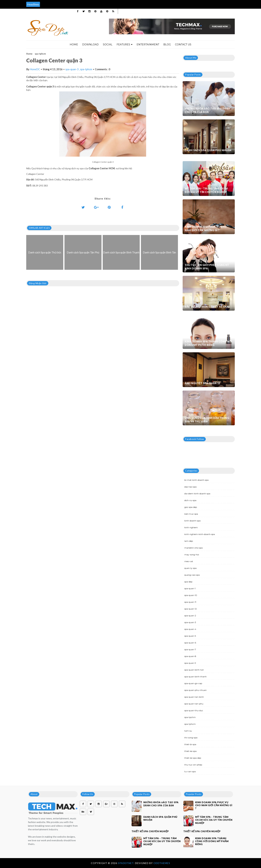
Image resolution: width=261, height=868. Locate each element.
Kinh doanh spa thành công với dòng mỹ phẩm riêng (208, 343)
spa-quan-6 (190, 643)
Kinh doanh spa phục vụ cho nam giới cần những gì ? (206, 228)
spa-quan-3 (72, 69)
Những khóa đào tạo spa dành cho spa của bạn (207, 110)
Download (90, 44)
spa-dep (188, 582)
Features (125, 44)
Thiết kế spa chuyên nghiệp (150, 831)
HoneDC (35, 69)
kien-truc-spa (191, 514)
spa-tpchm (190, 717)
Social (108, 44)
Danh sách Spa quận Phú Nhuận (208, 150)
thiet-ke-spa (190, 751)
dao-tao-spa (190, 487)
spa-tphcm (40, 54)
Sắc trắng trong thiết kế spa (206, 307)
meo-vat (189, 561)
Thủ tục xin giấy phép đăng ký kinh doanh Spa (207, 267)
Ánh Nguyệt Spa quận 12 (202, 383)
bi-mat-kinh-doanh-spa (196, 480)
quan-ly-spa (190, 568)
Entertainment (148, 44)
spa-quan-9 (190, 663)
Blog (167, 44)
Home (74, 44)
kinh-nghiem (191, 527)
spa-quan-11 (190, 602)
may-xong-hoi (192, 555)
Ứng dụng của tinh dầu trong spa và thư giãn (207, 420)
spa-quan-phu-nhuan (195, 690)
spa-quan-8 (190, 656)
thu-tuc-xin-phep (193, 765)
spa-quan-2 (190, 616)
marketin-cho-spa (193, 548)
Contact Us (183, 44)
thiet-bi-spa (190, 744)
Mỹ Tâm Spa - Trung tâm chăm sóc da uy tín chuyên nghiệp (206, 190)
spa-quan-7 (190, 649)
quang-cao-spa (192, 575)
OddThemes (162, 863)
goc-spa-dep (191, 507)
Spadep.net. (126, 863)
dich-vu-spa (190, 500)
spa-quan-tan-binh (194, 697)
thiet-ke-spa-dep (193, 758)
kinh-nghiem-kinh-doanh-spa (200, 534)
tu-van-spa (190, 771)
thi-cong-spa (191, 738)
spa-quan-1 (190, 588)
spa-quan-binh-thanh (195, 677)
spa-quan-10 (191, 595)
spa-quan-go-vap (193, 683)
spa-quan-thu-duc (194, 710)
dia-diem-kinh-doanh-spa (197, 494)
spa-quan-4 (190, 629)
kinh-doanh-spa (192, 521)
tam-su (188, 731)
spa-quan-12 (191, 609)
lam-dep (189, 541)
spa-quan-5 (190, 636)
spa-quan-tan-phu (194, 704)
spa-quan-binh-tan (194, 670)
